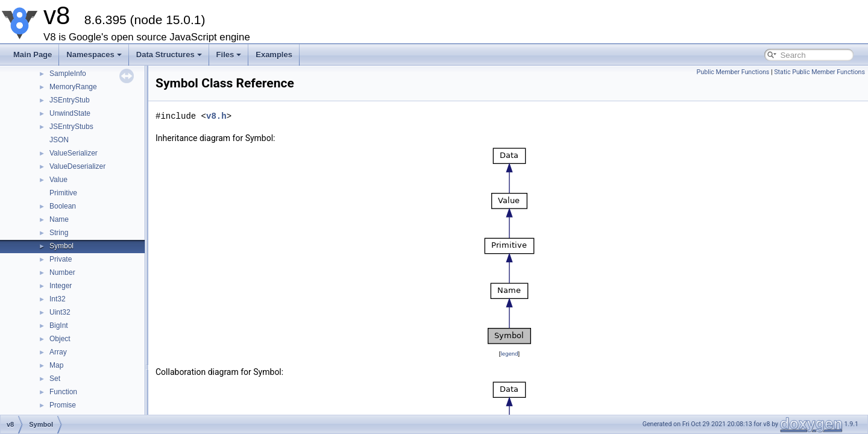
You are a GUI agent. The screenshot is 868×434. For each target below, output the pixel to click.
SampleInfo (68, 74)
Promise (63, 405)
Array (58, 352)
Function (63, 392)
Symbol (61, 246)
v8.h (216, 116)
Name (59, 219)
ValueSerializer (74, 153)
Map (56, 365)
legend (509, 354)
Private (61, 259)
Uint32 (60, 312)
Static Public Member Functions (819, 72)
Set (55, 379)
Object (60, 339)
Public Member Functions (733, 72)
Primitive (63, 193)
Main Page (33, 55)
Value (58, 180)
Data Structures (169, 55)
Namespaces (94, 55)
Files (229, 55)
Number (62, 272)
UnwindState (70, 113)
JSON (59, 140)
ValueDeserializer (77, 166)
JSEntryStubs (71, 127)
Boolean (63, 206)
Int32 (58, 299)
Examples (274, 55)
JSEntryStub (70, 100)
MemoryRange (73, 87)
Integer (61, 286)
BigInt (59, 325)
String (59, 233)
